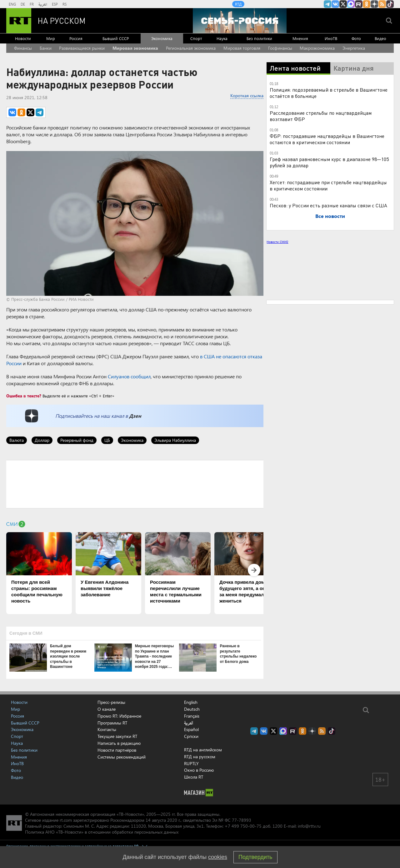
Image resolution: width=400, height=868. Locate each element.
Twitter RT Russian (343, 4)
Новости (23, 38)
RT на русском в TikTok (390, 4)
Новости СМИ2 (277, 242)
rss (382, 4)
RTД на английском (203, 750)
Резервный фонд (77, 440)
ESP (55, 4)
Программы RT (112, 723)
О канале (107, 709)
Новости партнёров (117, 750)
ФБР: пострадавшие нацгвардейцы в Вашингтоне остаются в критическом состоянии (327, 139)
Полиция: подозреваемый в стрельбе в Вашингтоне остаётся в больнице (329, 93)
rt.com (66, 820)
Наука (222, 38)
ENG (12, 4)
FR (32, 4)
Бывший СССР (116, 38)
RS (65, 4)
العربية (43, 4)
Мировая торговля (242, 48)
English (191, 702)
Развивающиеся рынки (82, 48)
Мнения (300, 38)
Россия (76, 38)
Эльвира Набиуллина (175, 440)
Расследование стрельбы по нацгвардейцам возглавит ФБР (321, 116)
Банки (46, 48)
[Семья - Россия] (240, 21)
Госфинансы (280, 48)
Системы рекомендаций (122, 757)
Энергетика (354, 48)
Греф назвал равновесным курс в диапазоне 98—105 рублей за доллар (329, 162)
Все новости (330, 216)
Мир (51, 38)
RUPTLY (191, 763)
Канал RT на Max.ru (351, 4)
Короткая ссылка (247, 96)
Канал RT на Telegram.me (327, 4)
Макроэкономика (317, 48)
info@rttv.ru (309, 826)
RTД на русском (200, 757)
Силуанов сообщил (129, 376)
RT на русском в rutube (359, 4)
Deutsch (192, 709)
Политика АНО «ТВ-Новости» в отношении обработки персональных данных (102, 832)
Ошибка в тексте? (24, 396)
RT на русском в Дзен (374, 4)
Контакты (107, 729)
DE (23, 4)
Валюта (17, 440)
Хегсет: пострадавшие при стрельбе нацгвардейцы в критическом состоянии (328, 185)
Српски (191, 736)
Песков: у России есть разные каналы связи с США (328, 205)
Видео (380, 38)
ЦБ (107, 440)
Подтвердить (255, 857)
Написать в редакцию (119, 743)
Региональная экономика (191, 48)
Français (192, 716)
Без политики (259, 38)
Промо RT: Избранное (119, 716)
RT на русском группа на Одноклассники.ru (367, 4)
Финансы (23, 48)
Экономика (162, 38)
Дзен (135, 416)
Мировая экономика (135, 48)
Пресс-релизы (111, 702)
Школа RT (194, 777)
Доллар (42, 440)
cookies (218, 857)
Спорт (196, 38)
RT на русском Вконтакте (335, 4)
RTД (238, 4)
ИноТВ (331, 38)
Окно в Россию (199, 770)
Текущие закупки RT (117, 736)
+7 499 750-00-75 (243, 826)
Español (191, 729)
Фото (356, 38)
